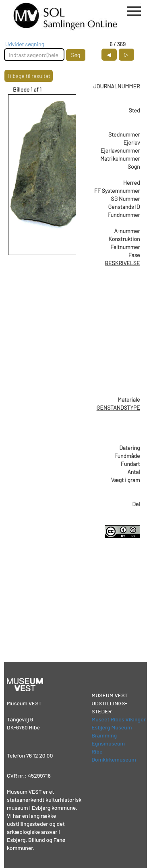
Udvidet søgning (25, 44)
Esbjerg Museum (112, 727)
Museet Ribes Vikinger (119, 719)
